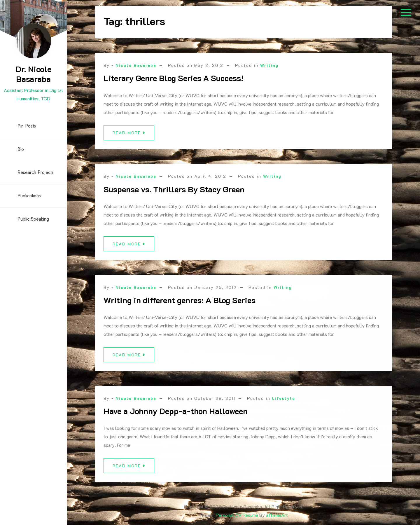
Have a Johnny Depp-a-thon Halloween (176, 415)
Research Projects (36, 172)
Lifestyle (284, 402)
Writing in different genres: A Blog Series (180, 304)
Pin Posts (27, 126)
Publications (29, 196)
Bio (21, 149)
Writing (269, 65)
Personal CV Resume (237, 515)
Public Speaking (33, 219)
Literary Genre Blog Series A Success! (174, 78)
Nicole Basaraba (136, 65)
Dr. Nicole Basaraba (33, 74)
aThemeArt (277, 515)
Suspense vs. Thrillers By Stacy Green (174, 189)
